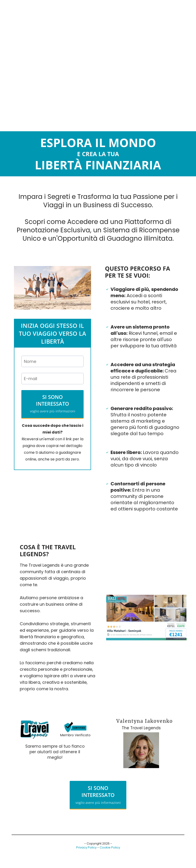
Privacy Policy (86, 847)
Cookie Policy (110, 847)
